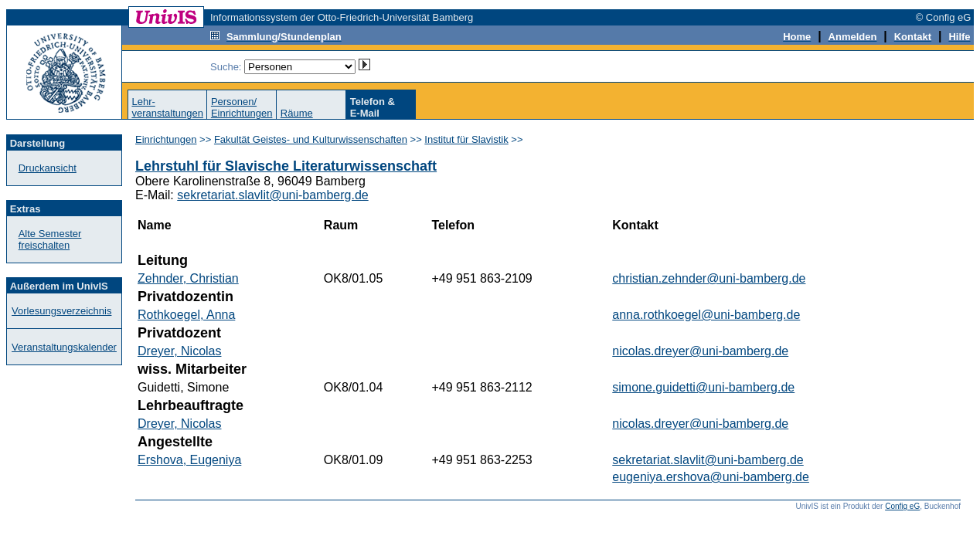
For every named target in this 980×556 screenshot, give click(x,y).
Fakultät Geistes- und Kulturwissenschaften (311, 139)
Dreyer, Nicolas (179, 351)
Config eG (902, 506)
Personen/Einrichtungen (242, 107)
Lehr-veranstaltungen (167, 107)
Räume (297, 113)
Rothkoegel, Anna (186, 315)
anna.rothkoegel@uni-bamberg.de (706, 315)
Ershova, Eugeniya (189, 460)
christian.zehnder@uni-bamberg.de (709, 278)
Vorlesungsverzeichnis (61, 311)
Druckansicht (48, 168)
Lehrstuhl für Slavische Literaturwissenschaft (286, 166)
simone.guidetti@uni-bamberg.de (703, 387)
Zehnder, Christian (188, 278)
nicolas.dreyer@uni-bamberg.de (700, 351)
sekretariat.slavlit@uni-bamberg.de (272, 195)
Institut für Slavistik (466, 139)
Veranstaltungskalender (64, 347)
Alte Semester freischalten (50, 239)
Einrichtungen (166, 139)
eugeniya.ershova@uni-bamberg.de (711, 477)
